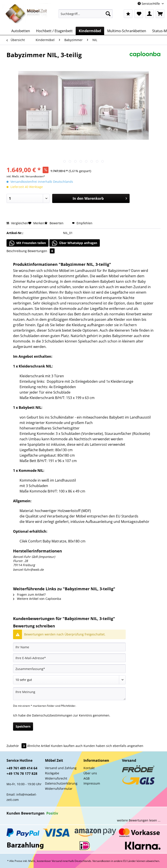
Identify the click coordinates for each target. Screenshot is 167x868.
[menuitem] (86, 16)
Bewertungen (41, 251)
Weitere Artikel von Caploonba (37, 599)
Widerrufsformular (59, 789)
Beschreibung (17, 251)
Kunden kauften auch (67, 746)
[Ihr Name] (69, 647)
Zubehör (17, 746)
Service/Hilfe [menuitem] (149, 4)
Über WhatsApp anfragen (75, 243)
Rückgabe (52, 773)
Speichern (23, 726)
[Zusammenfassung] (69, 669)
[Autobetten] (21, 31)
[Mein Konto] (149, 14)
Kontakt (89, 768)
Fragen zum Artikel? (29, 594)
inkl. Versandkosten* (33, 176)
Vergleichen (17, 223)
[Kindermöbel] (90, 31)
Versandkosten (101, 861)
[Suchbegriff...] (86, 14)
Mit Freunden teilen (28, 243)
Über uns (90, 773)
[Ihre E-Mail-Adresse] (69, 658)
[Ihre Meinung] (69, 694)
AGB (87, 778)
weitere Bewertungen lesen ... (139, 820)
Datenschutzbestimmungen (52, 715)
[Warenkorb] (160, 14)
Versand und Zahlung (61, 768)
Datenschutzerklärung (61, 783)
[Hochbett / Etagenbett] (54, 31)
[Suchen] (108, 14)
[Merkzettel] (139, 14)
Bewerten (54, 223)
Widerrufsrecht (56, 778)
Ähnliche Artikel (39, 746)
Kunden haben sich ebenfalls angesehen (113, 746)
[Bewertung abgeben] (69, 680)
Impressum (92, 783)
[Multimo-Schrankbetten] (127, 31)
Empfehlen (82, 223)
